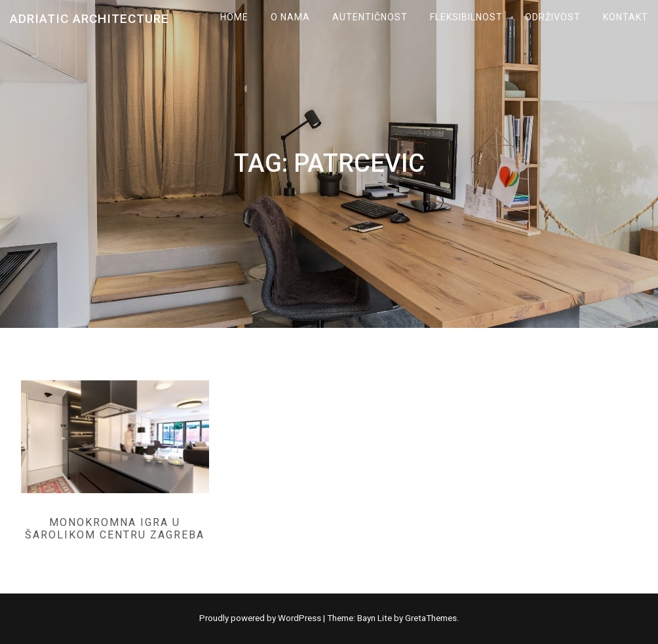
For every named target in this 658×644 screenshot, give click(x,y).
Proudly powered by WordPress (261, 618)
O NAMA (290, 17)
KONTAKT (626, 17)
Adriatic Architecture (89, 19)
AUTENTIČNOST (370, 17)
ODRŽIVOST (553, 17)
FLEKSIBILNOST (466, 17)
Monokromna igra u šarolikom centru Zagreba (115, 529)
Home (234, 17)
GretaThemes (431, 618)
